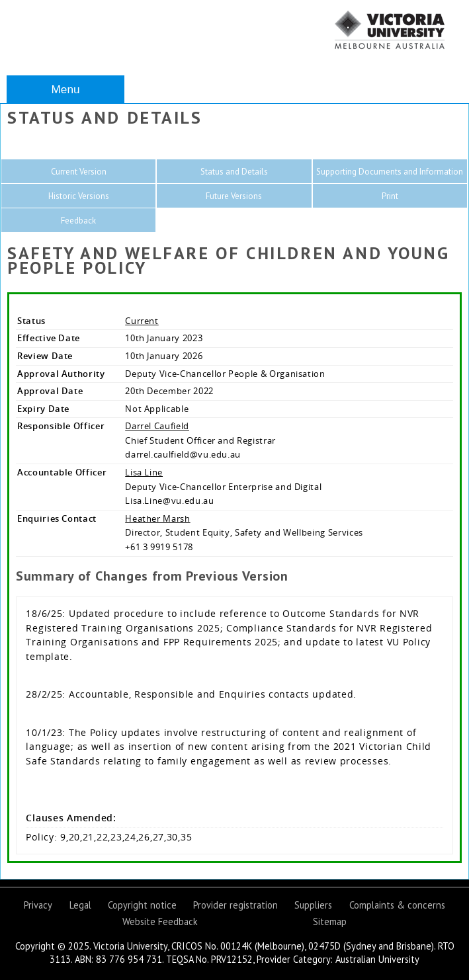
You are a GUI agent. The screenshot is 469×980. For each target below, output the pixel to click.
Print (390, 196)
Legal (80, 905)
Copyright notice (142, 905)
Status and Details (234, 172)
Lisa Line (144, 472)
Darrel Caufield (157, 426)
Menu (65, 89)
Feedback (78, 221)
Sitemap (330, 921)
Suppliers (313, 905)
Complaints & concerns (397, 905)
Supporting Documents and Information (390, 172)
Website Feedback (160, 921)
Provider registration (235, 905)
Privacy (38, 905)
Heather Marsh (157, 518)
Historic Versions (79, 196)
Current (142, 321)
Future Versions (234, 196)
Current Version (79, 172)
